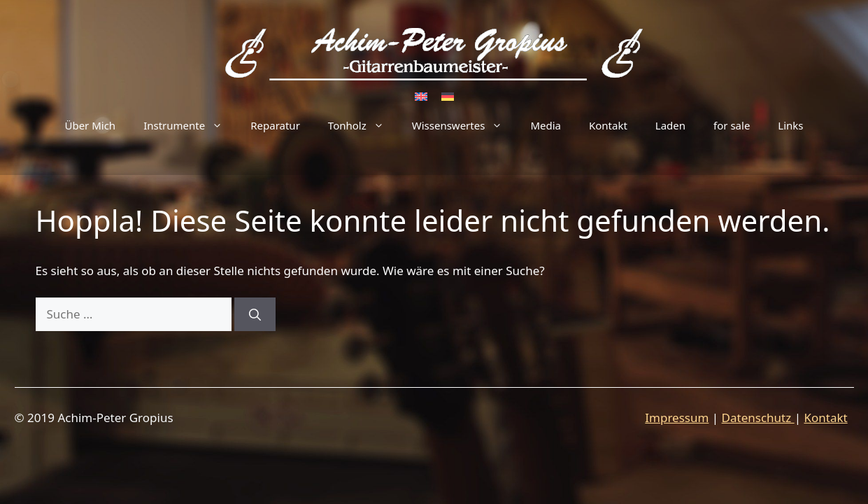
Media (546, 125)
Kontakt (608, 125)
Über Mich (90, 125)
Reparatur (275, 125)
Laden (670, 125)
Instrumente (190, 125)
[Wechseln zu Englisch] (421, 96)
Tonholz (363, 125)
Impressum (677, 418)
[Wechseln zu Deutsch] (448, 96)
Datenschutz (758, 418)
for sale (732, 125)
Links (790, 125)
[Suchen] (255, 314)
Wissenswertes (464, 125)
